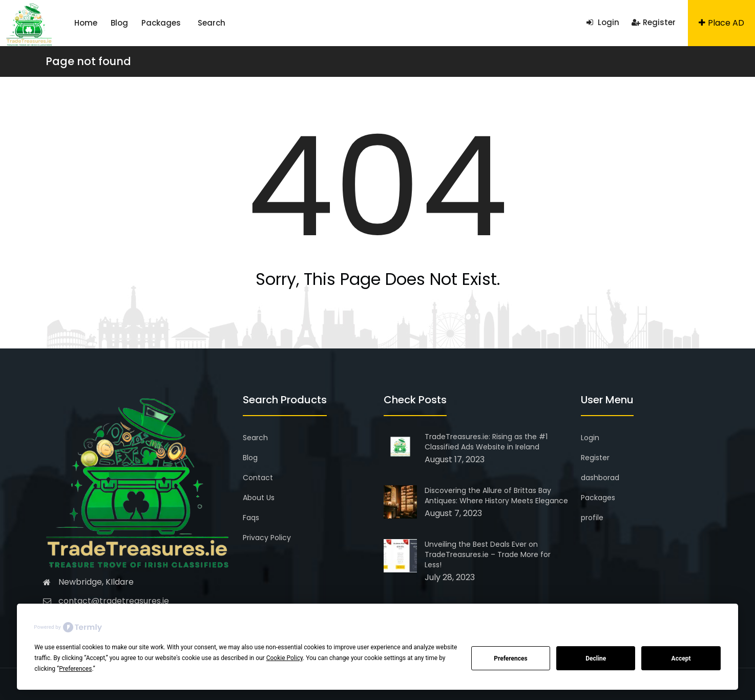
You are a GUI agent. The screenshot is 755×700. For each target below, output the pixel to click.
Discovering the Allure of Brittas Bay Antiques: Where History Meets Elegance (496, 496)
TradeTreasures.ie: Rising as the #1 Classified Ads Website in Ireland (486, 442)
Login (603, 22)
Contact (258, 478)
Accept (681, 658)
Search (212, 23)
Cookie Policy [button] (285, 658)
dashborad (600, 478)
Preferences (511, 658)
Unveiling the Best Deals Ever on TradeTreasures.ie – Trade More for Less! (488, 554)
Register (654, 22)
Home (86, 23)
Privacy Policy (267, 538)
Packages (161, 23)
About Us (259, 498)
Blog (119, 23)
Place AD (721, 23)
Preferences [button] (75, 669)
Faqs (251, 518)
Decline (596, 658)
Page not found (88, 61)
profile (592, 518)
